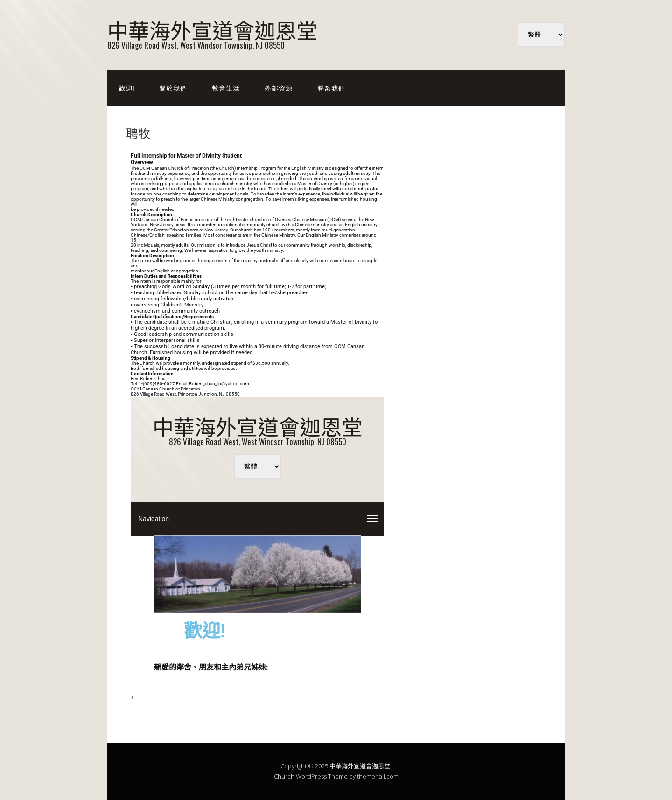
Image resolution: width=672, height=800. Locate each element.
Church (284, 776)
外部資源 (279, 88)
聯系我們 (331, 88)
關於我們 (173, 88)
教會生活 (226, 88)
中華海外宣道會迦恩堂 (212, 29)
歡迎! (126, 88)
